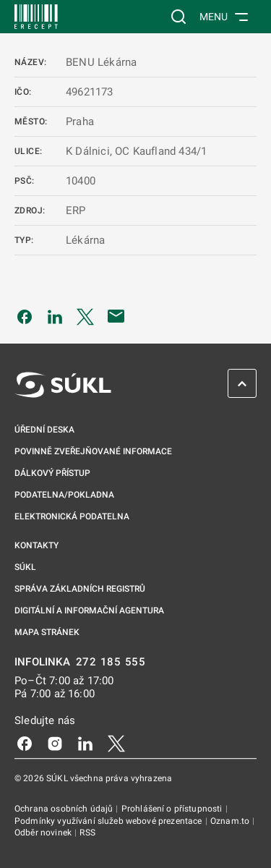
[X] (116, 743)
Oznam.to (231, 821)
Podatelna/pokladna (64, 495)
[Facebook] (25, 743)
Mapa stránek (47, 632)
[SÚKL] (36, 17)
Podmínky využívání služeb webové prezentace (109, 821)
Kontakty (36, 545)
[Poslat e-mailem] (116, 316)
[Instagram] (55, 743)
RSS (87, 833)
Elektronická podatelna (72, 516)
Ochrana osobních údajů (65, 809)
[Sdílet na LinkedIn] (55, 316)
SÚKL (25, 567)
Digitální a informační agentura (89, 610)
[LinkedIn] (85, 743)
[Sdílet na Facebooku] (25, 316)
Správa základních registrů (80, 589)
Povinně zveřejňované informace (93, 451)
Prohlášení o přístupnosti (173, 809)
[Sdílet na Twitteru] (85, 316)
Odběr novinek (44, 833)
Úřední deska (44, 430)
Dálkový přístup (52, 473)
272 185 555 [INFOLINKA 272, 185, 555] (111, 662)
